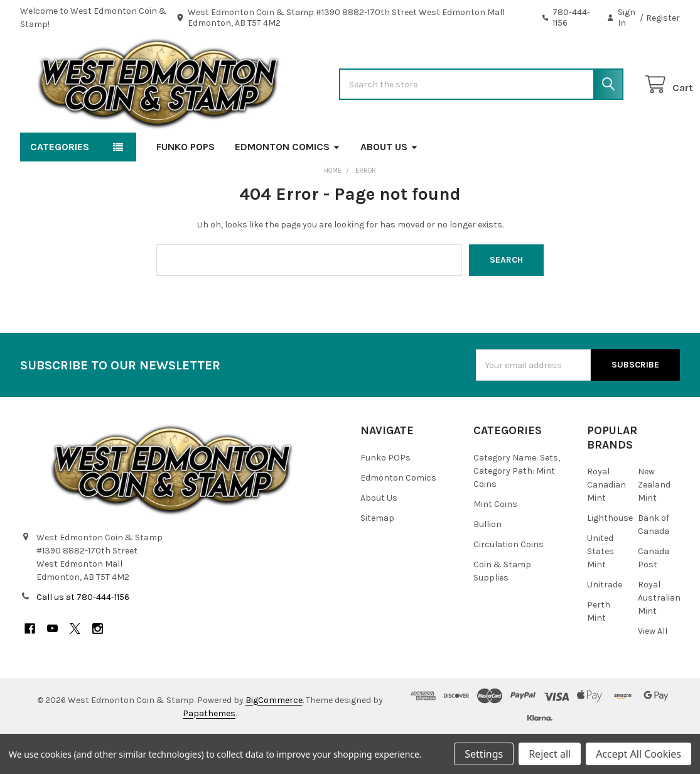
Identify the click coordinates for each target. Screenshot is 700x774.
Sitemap (377, 556)
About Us (389, 185)
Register (663, 18)
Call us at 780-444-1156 (83, 635)
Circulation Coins (509, 583)
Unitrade (605, 623)
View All (653, 669)
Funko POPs (186, 185)
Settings (484, 754)
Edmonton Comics (288, 185)
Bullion (487, 563)
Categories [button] (60, 185)
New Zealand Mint (654, 523)
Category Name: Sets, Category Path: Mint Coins (517, 509)
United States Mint (600, 590)
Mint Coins (495, 542)
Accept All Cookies (638, 754)
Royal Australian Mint (659, 636)
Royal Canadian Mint (606, 523)
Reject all (550, 754)
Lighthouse (610, 556)
